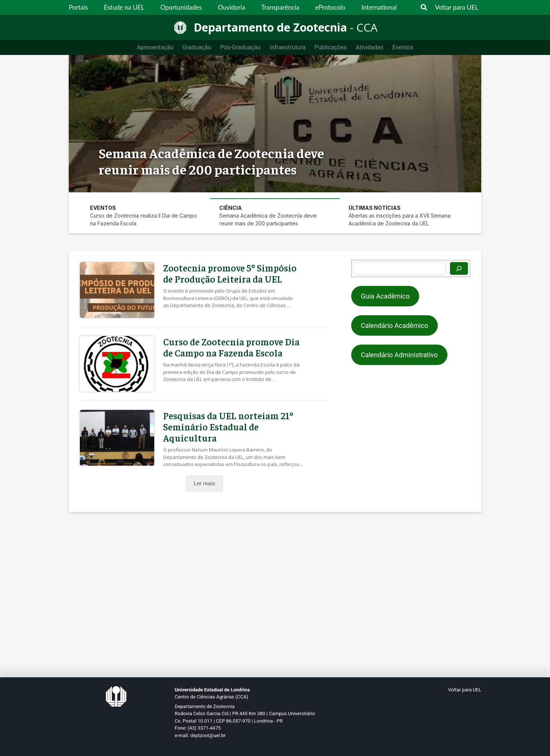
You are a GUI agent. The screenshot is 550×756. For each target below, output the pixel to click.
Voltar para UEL (457, 7)
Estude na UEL (124, 7)
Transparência (280, 7)
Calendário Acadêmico (394, 325)
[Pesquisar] (459, 268)
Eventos (403, 47)
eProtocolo (330, 7)
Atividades (370, 47)
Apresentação (155, 47)
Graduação (197, 47)
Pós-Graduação (240, 47)
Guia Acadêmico (385, 296)
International (379, 7)
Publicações (331, 47)
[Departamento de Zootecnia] (275, 27)
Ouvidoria (232, 7)
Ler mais (204, 483)
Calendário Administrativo (399, 355)
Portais (78, 7)
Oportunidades (181, 7)
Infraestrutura (288, 47)
